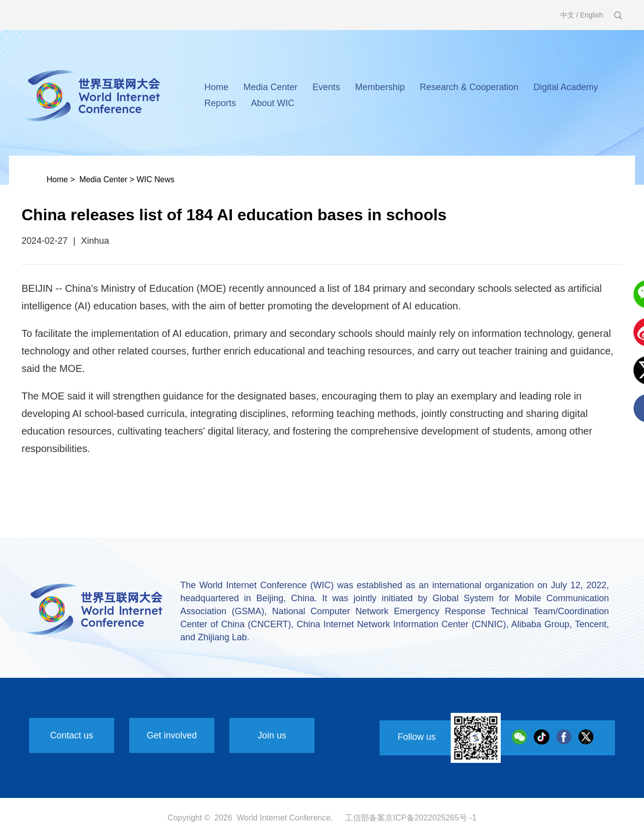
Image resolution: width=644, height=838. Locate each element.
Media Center (270, 87)
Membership (380, 87)
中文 (567, 15)
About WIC (273, 103)
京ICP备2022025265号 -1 (431, 818)
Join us (272, 735)
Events (326, 87)
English (591, 15)
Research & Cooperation (469, 87)
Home (216, 87)
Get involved (172, 735)
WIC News (156, 179)
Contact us (72, 735)
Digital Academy (566, 87)
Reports (220, 103)
